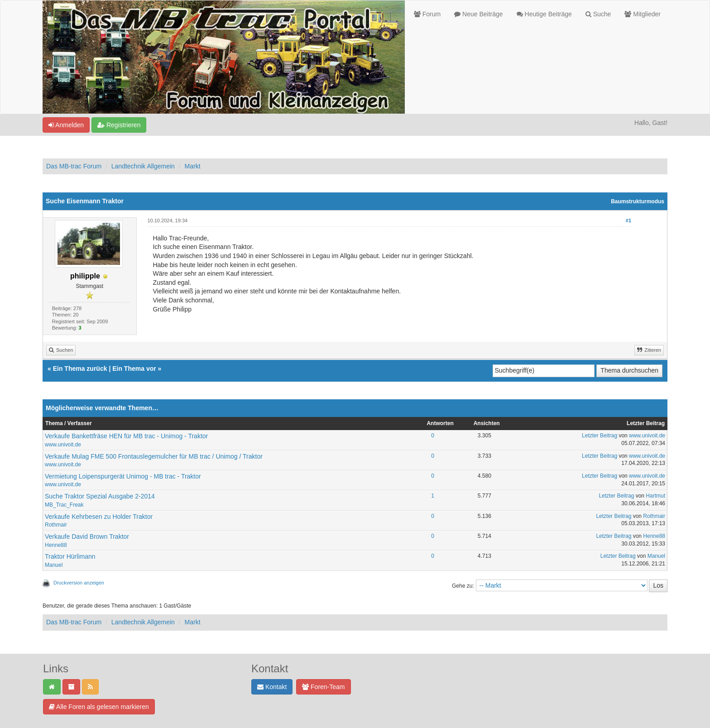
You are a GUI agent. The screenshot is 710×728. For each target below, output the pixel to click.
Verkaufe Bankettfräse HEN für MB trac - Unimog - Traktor (126, 436)
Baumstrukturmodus (638, 201)
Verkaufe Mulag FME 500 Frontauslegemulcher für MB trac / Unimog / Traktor (154, 456)
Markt (193, 166)
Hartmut (655, 496)
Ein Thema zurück (80, 369)
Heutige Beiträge (544, 14)
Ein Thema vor (134, 369)
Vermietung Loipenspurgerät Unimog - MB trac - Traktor (123, 476)
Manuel (54, 565)
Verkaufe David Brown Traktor (87, 536)
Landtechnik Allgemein (143, 166)
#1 (628, 220)
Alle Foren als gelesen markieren (99, 707)
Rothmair (56, 525)
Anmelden (66, 125)
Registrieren (119, 125)
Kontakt (272, 687)
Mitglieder (643, 14)
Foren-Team (323, 687)
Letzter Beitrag (600, 436)
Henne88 (56, 545)
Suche (598, 14)
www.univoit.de (63, 445)
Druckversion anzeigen (79, 583)
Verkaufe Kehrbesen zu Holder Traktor (99, 517)
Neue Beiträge (478, 14)
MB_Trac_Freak (64, 505)
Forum (427, 14)
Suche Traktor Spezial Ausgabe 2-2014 (100, 496)
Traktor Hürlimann (70, 556)
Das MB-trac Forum (74, 166)
